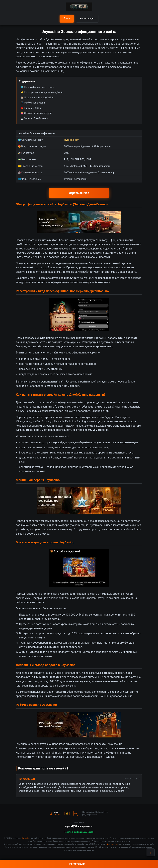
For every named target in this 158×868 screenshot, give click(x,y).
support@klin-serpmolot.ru (79, 826)
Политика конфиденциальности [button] (79, 832)
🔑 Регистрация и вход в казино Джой (42, 92)
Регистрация (87, 19)
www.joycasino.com (84, 52)
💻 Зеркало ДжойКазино (34, 118)
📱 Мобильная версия (33, 103)
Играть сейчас (79, 193)
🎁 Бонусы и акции (31, 108)
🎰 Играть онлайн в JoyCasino (37, 98)
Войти (67, 18)
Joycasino (26, 838)
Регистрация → (79, 864)
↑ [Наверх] (151, 852)
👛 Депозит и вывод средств (37, 113)
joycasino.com (72, 140)
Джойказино (98, 525)
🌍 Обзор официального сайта (37, 87)
